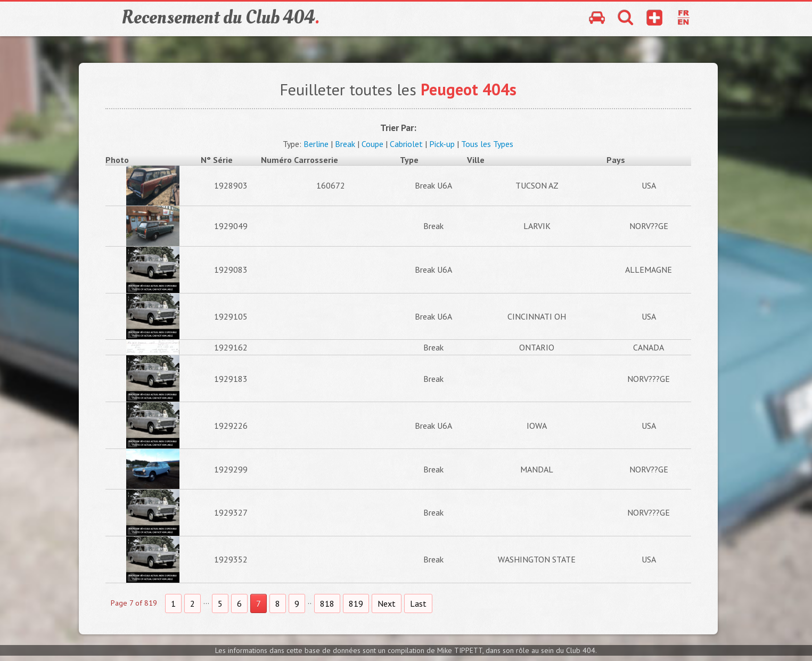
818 (327, 603)
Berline (316, 144)
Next (387, 603)
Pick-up (442, 144)
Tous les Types (487, 144)
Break (345, 144)
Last (418, 603)
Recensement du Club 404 (220, 18)
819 (356, 603)
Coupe (372, 144)
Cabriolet (406, 144)
